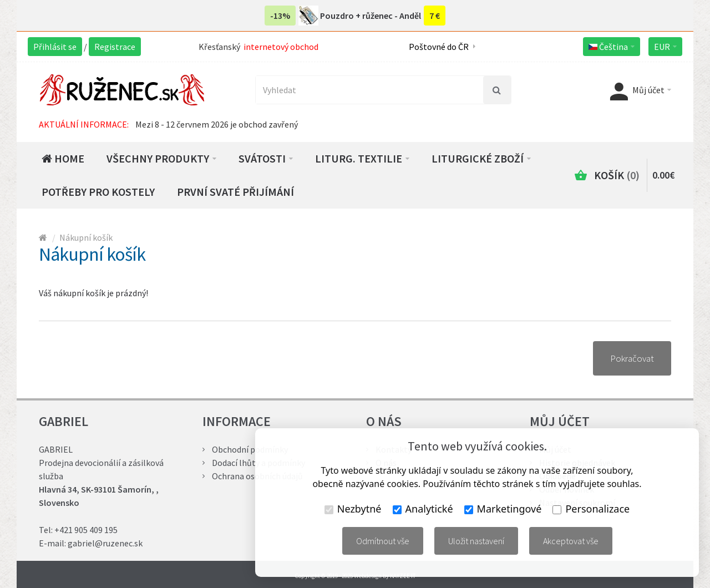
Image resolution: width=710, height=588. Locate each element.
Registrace (115, 47)
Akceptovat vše (571, 541)
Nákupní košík (86, 237)
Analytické (423, 509)
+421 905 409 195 (86, 530)
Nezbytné (353, 509)
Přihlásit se (55, 47)
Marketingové (503, 509)
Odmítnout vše (383, 541)
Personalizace (591, 509)
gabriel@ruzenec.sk (105, 543)
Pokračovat (632, 358)
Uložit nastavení (476, 541)
